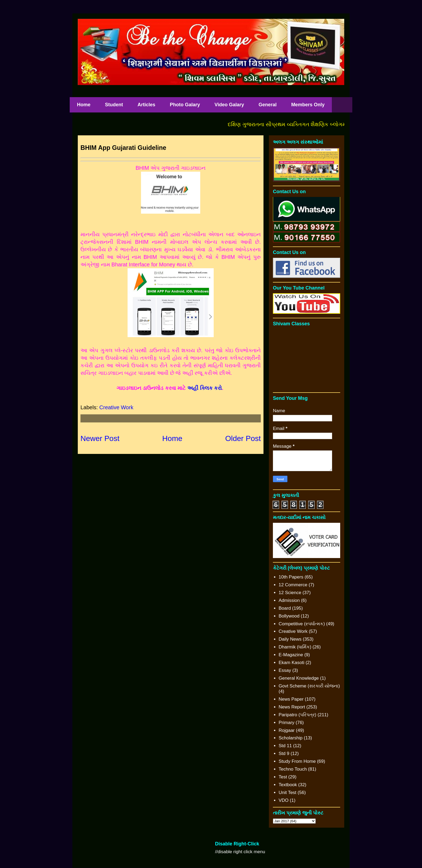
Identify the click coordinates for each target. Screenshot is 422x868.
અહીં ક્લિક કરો (205, 388)
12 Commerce (293, 585)
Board (285, 608)
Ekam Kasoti (291, 663)
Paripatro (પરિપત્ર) (297, 715)
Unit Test (287, 793)
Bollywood (289, 616)
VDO (284, 800)
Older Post (243, 438)
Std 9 (284, 754)
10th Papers (291, 577)
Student (114, 105)
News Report (292, 707)
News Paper (291, 699)
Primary (286, 723)
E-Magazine (291, 655)
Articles (146, 105)
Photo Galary (185, 105)
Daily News (290, 639)
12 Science (290, 593)
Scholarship (291, 738)
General (268, 105)
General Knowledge (299, 678)
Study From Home (297, 761)
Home (84, 105)
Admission (289, 600)
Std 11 (285, 746)
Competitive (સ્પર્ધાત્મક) (302, 624)
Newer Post (100, 438)
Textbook (288, 785)
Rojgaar (287, 730)
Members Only (308, 105)
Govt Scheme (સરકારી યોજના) (309, 686)
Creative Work (116, 407)
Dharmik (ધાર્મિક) (295, 647)
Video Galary (229, 105)
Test (283, 777)
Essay (285, 670)
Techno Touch (293, 769)
